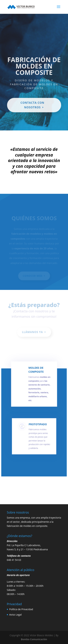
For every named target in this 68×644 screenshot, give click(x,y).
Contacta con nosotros (32, 104)
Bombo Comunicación (34, 639)
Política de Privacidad (21, 609)
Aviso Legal (15, 615)
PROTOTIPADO (37, 426)
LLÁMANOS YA (32, 332)
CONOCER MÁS (33, 276)
